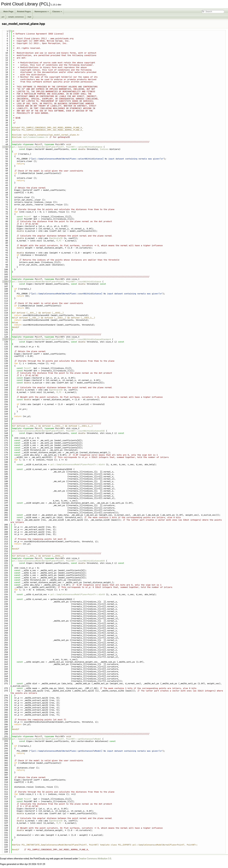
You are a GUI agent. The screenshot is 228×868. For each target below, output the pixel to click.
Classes (57, 11)
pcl (3, 17)
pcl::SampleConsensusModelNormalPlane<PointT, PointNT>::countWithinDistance (56, 282)
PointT (28, 217)
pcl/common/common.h (35, 137)
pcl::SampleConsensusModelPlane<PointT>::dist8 (78, 594)
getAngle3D (57, 238)
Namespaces (42, 11)
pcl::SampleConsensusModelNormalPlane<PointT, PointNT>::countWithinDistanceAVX (58, 561)
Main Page (8, 11)
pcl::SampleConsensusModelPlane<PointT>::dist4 (78, 464)
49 (5, 147)
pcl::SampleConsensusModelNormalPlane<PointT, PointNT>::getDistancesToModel (56, 739)
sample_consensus (16, 17)
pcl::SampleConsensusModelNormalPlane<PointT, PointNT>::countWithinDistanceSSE (58, 431)
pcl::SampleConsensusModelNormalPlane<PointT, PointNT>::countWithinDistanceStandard (61, 339)
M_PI (59, 241)
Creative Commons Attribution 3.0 (95, 859)
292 (5, 739)
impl (29, 17)
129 (5, 339)
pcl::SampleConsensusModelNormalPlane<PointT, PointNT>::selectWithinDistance (57, 147)
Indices (104, 149)
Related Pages (24, 11)
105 (5, 282)
